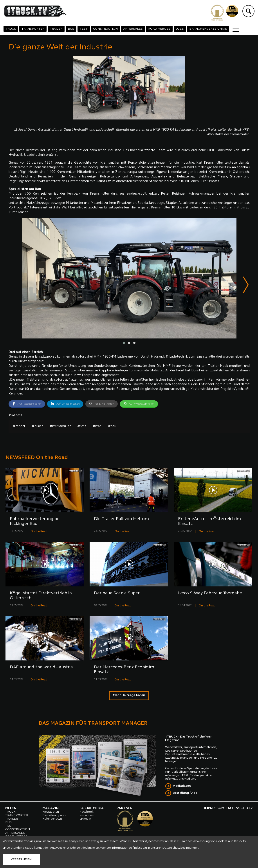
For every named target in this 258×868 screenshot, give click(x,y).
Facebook (87, 812)
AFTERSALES (133, 29)
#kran (97, 427)
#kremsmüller (60, 427)
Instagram (87, 816)
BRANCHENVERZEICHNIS (208, 29)
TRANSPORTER (33, 29)
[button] (124, 343)
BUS (71, 29)
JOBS (180, 29)
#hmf (82, 427)
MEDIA (11, 808)
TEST (84, 29)
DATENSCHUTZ (240, 808)
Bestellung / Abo (185, 793)
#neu (112, 427)
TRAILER (56, 29)
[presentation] (246, 286)
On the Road (39, 532)
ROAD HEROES (159, 29)
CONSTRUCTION (105, 29)
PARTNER (124, 808)
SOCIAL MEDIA (92, 808)
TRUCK (11, 29)
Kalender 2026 (52, 819)
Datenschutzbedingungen (180, 848)
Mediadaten (182, 786)
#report (19, 427)
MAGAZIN (51, 808)
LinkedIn (85, 819)
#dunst (37, 427)
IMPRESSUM (214, 808)
